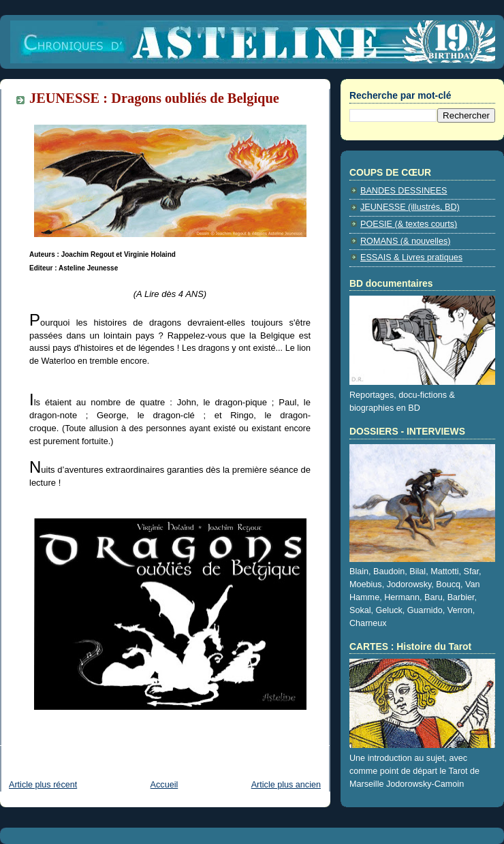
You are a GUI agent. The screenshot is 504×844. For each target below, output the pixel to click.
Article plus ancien (286, 785)
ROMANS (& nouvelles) (405, 241)
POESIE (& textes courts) (409, 224)
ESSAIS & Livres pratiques (411, 257)
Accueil (164, 785)
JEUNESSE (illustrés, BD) (410, 207)
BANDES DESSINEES (404, 191)
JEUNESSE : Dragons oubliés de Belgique (154, 98)
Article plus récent (43, 785)
